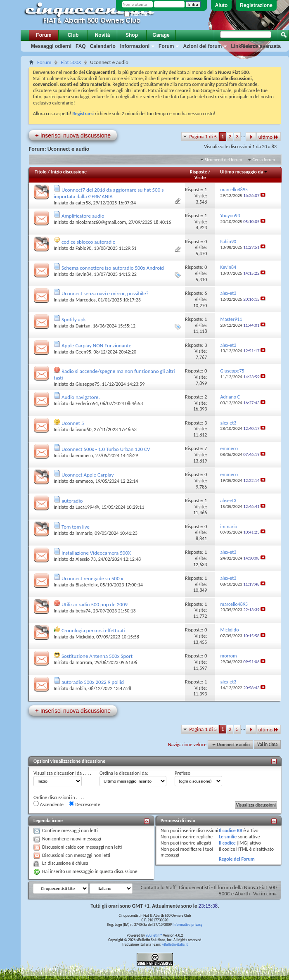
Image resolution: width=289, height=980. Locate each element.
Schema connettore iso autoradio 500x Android (113, 268)
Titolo (41, 172)
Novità (103, 35)
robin (81, 688)
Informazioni (135, 46)
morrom (84, 662)
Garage (161, 35)
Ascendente (49, 804)
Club (73, 35)
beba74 (83, 611)
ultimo (269, 137)
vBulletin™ (154, 935)
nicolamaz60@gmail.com (101, 222)
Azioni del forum (202, 46)
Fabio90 (84, 248)
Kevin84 (84, 274)
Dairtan (83, 326)
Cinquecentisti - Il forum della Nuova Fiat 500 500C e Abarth (228, 890)
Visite (200, 178)
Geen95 (83, 352)
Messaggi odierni (51, 46)
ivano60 (84, 429)
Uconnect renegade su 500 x (92, 578)
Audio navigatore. (81, 397)
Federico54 (87, 403)
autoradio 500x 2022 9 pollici (93, 682)
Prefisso (182, 773)
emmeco (84, 456)
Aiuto (221, 5)
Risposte (199, 172)
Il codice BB (231, 831)
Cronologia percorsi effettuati (93, 630)
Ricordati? (138, 15)
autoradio (72, 501)
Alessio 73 (86, 559)
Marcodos (86, 300)
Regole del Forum (237, 859)
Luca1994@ (87, 507)
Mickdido (85, 637)
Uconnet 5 (73, 423)
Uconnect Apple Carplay (88, 475)
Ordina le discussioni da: (124, 773)
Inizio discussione (69, 172)
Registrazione (256, 5)
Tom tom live (76, 527)
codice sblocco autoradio (89, 242)
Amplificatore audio (83, 216)
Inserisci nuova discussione (73, 135)
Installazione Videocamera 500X (96, 553)
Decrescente (85, 804)
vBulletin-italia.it (175, 944)
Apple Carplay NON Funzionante (96, 345)
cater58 (83, 203)
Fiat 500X (71, 62)
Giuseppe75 (88, 384)
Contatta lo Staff (158, 887)
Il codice (227, 843)
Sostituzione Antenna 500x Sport (97, 656)
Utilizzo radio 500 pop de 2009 (95, 604)
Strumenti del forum (224, 160)
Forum (44, 35)
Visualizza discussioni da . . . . (62, 773)
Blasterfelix (87, 585)
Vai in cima (267, 745)
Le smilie (228, 837)
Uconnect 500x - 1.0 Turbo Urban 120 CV (106, 449)
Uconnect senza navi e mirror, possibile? (105, 293)
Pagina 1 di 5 (203, 136)
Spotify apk (74, 319)
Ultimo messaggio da (244, 172)
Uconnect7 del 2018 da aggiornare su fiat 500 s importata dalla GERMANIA (109, 193)
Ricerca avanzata (261, 46)
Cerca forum (264, 160)
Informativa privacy (187, 924)
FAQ (81, 46)
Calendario (103, 46)
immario (84, 533)
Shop (132, 35)
